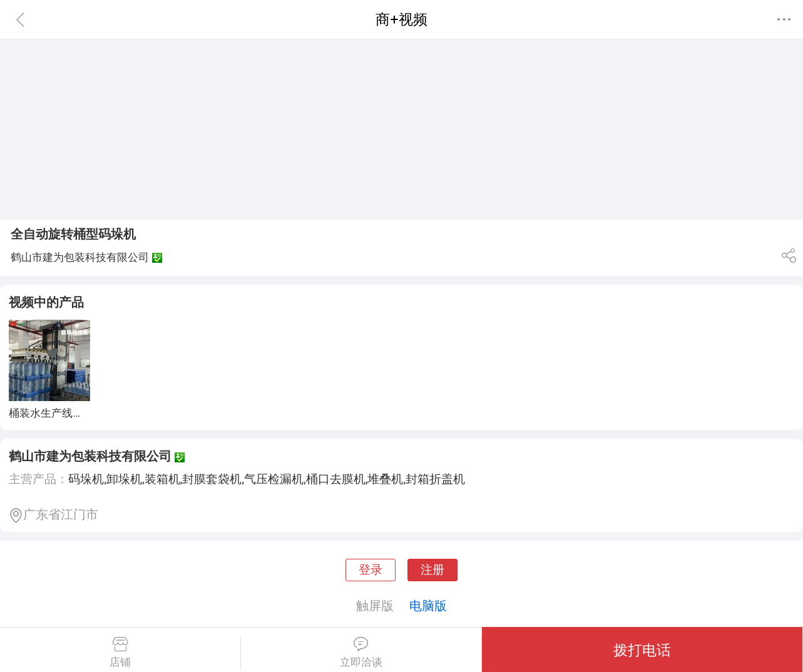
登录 (371, 570)
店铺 (120, 653)
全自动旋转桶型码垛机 (73, 234)
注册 (432, 570)
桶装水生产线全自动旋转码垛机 (83, 413)
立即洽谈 (361, 653)
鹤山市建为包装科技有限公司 (90, 456)
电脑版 (428, 606)
